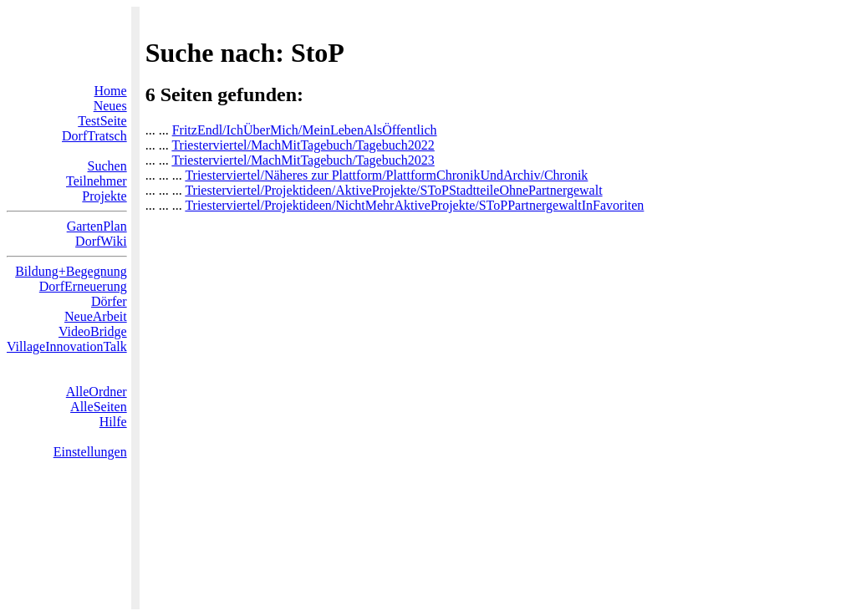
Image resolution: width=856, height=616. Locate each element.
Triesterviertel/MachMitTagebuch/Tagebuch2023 (303, 160)
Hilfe (113, 422)
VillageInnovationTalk (67, 346)
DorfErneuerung (83, 286)
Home (111, 91)
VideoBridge (93, 331)
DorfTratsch (94, 136)
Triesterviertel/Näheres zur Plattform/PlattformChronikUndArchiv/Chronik (386, 175)
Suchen (107, 166)
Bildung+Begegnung (71, 271)
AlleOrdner (97, 392)
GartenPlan (97, 226)
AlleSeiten (99, 407)
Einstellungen (90, 452)
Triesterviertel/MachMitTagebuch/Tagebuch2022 (303, 145)
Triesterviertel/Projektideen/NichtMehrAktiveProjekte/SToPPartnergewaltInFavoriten (414, 205)
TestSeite (102, 121)
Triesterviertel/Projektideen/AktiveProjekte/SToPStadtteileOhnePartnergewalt (393, 190)
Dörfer (109, 301)
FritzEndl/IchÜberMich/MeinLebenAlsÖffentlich (305, 130)
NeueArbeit (96, 316)
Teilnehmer (97, 181)
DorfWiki (101, 241)
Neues (110, 106)
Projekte (104, 196)
